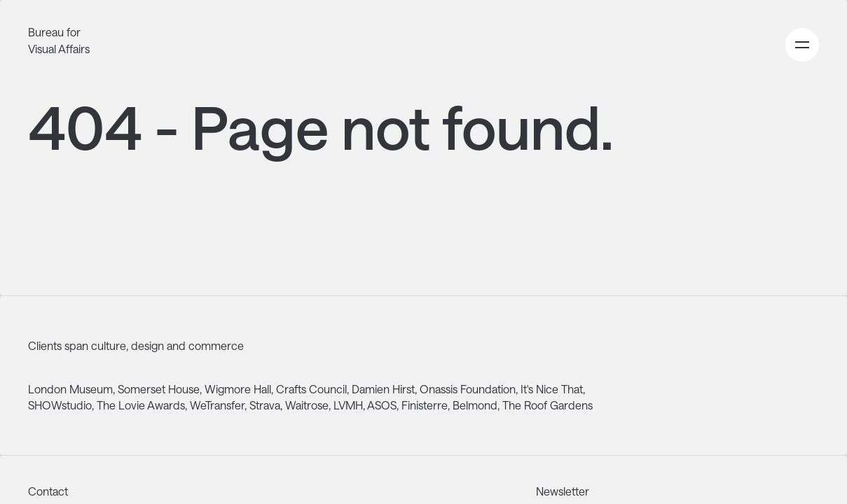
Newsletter (563, 491)
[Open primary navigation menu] (802, 45)
